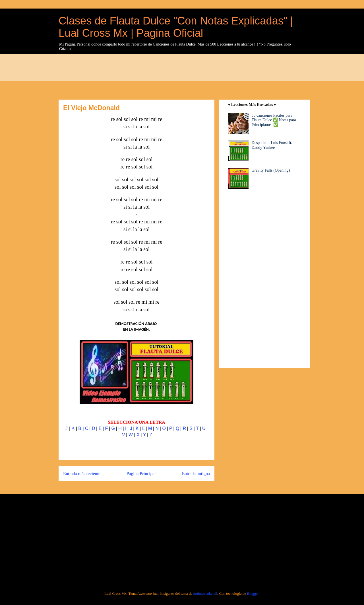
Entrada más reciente (82, 473)
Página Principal (141, 473)
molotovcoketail (205, 593)
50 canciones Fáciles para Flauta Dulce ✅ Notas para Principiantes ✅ (274, 120)
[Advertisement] (197, 67)
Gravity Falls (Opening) (271, 170)
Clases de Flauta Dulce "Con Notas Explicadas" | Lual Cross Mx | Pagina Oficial (176, 27)
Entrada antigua (196, 473)
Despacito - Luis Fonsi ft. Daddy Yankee (272, 145)
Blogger (253, 593)
